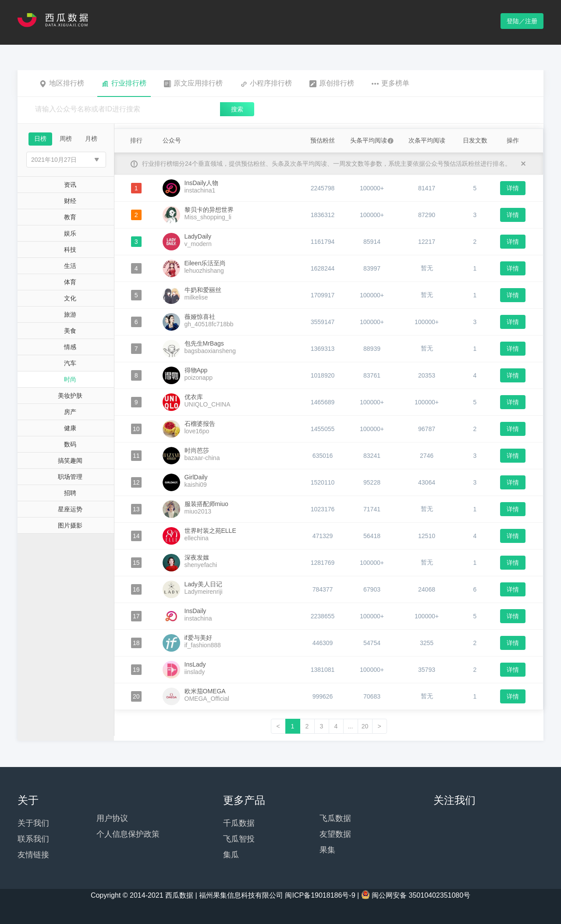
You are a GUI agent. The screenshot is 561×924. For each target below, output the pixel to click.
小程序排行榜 (266, 83)
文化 (70, 298)
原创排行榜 (332, 83)
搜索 (237, 109)
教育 (70, 217)
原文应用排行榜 (193, 83)
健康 (70, 428)
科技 (70, 250)
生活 (70, 266)
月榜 (91, 139)
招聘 (70, 493)
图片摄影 (70, 525)
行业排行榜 (124, 83)
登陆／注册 (522, 21)
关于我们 (33, 823)
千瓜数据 (239, 823)
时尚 (70, 379)
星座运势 (70, 509)
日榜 (40, 139)
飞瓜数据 (335, 818)
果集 (327, 850)
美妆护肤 (70, 396)
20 (365, 726)
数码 (70, 444)
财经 (70, 201)
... (351, 726)
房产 (70, 412)
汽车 (70, 363)
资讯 (70, 185)
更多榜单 (391, 83)
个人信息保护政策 (128, 834)
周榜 (66, 139)
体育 (70, 282)
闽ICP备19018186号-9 (320, 895)
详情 (513, 188)
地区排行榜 (62, 83)
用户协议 (112, 818)
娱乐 (70, 233)
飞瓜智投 (239, 839)
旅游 (70, 314)
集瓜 (231, 855)
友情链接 (33, 855)
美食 (70, 331)
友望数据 (335, 834)
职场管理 (70, 477)
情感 (70, 347)
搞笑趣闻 (70, 460)
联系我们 (33, 839)
